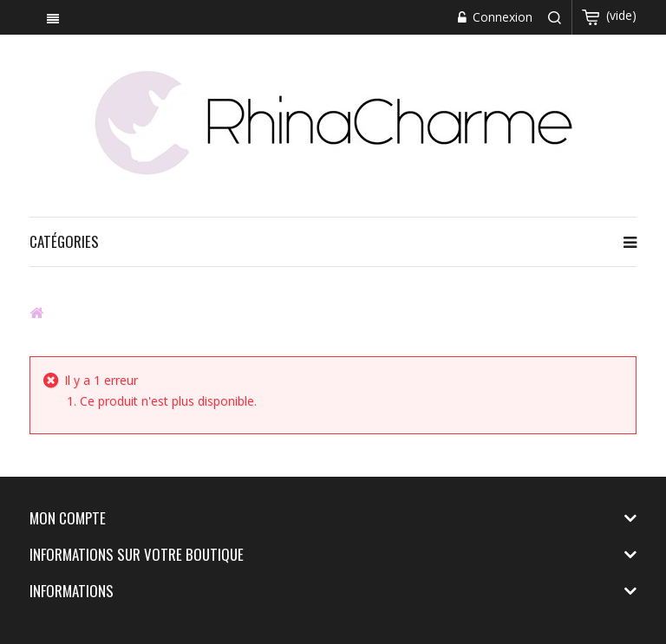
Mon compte (68, 518)
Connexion (501, 17)
